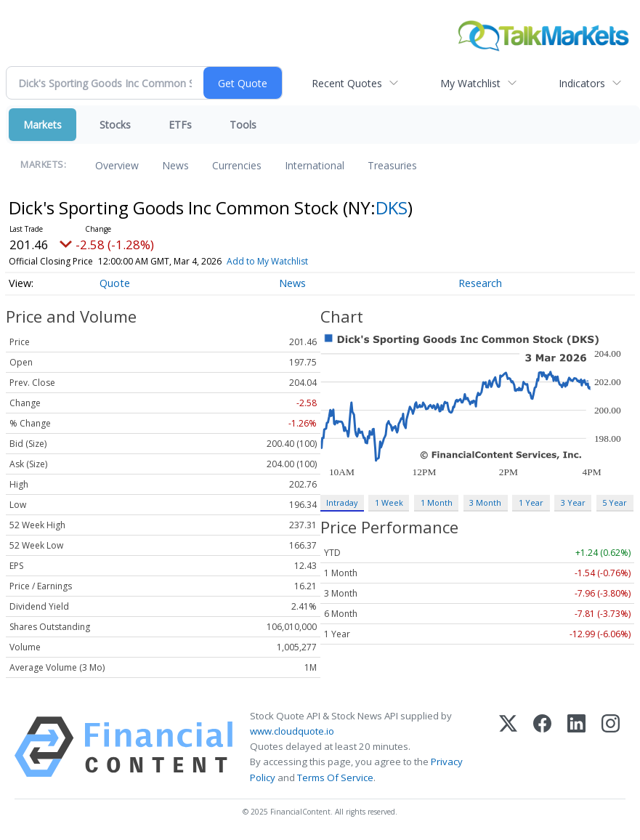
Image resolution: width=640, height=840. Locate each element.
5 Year (615, 502)
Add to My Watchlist (285, 261)
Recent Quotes (347, 83)
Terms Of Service (335, 778)
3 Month (485, 502)
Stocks (115, 125)
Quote (115, 283)
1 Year (531, 502)
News (175, 165)
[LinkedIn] (576, 747)
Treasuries (392, 165)
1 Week (389, 502)
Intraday (342, 502)
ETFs (180, 125)
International (315, 165)
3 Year (573, 502)
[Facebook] (542, 747)
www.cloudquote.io (292, 731)
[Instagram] (611, 747)
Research (480, 283)
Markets (42, 125)
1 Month (437, 502)
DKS (392, 207)
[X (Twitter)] (508, 747)
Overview (117, 165)
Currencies (237, 165)
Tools (243, 125)
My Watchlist (470, 83)
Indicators (582, 83)
